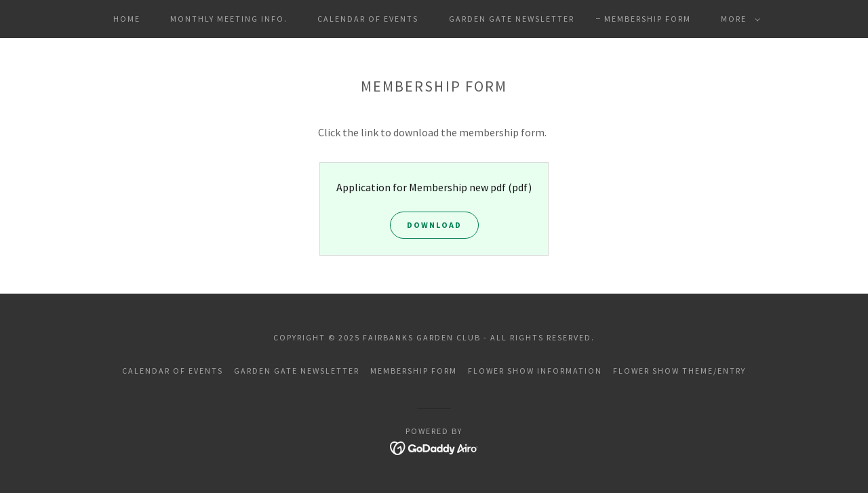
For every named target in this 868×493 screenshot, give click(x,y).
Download (434, 225)
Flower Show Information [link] (535, 371)
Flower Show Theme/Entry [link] (679, 371)
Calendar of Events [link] (368, 19)
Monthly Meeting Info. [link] (229, 19)
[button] (738, 19)
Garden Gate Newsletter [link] (512, 19)
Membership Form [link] (648, 19)
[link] (434, 447)
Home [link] (127, 19)
